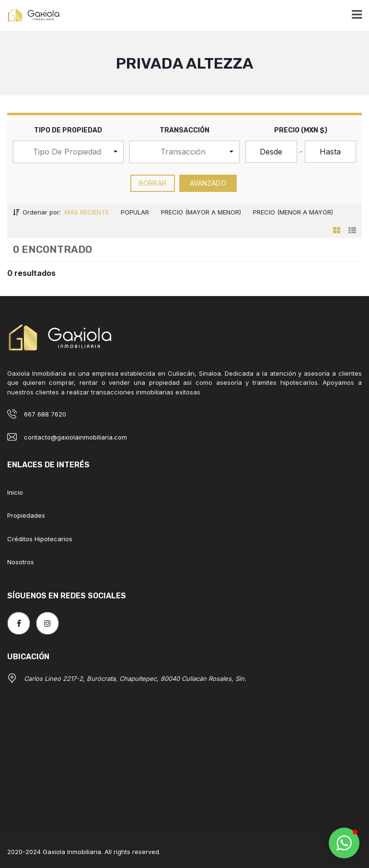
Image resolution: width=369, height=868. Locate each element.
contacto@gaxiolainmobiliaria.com (75, 437)
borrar (153, 183)
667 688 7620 (45, 414)
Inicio (15, 492)
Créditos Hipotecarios (40, 539)
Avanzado (208, 183)
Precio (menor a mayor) (293, 212)
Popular (135, 212)
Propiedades (26, 515)
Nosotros (21, 562)
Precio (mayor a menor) (201, 212)
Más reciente (87, 212)
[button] (68, 152)
